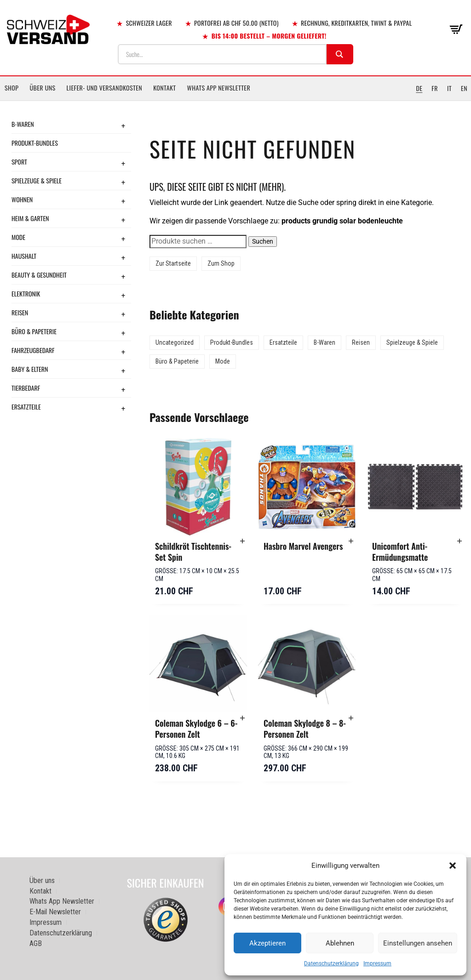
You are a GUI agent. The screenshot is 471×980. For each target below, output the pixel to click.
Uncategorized (175, 342)
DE (419, 88)
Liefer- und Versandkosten (105, 88)
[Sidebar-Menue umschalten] (235, 101)
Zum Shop (221, 263)
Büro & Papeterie (34, 331)
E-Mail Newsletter (55, 912)
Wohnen (22, 199)
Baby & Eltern (30, 369)
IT (449, 88)
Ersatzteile (26, 407)
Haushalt (24, 256)
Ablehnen (340, 943)
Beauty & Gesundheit (39, 275)
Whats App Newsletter (219, 88)
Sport (19, 162)
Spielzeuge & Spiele (37, 180)
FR (435, 88)
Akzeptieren (267, 943)
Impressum (377, 963)
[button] (453, 866)
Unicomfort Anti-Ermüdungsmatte (400, 552)
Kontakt (164, 88)
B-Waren (23, 124)
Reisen (20, 312)
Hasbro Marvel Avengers (303, 546)
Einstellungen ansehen (418, 943)
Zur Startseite (173, 263)
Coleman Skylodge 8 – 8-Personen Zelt (305, 729)
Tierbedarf (26, 388)
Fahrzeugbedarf (33, 350)
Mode (18, 237)
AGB (36, 943)
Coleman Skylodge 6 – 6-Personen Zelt (196, 729)
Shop (11, 88)
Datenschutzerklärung (331, 963)
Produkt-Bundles (35, 143)
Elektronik (26, 293)
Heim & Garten (30, 218)
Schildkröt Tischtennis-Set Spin (193, 552)
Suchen (263, 241)
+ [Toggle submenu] (123, 125)
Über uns (42, 88)
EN (464, 88)
